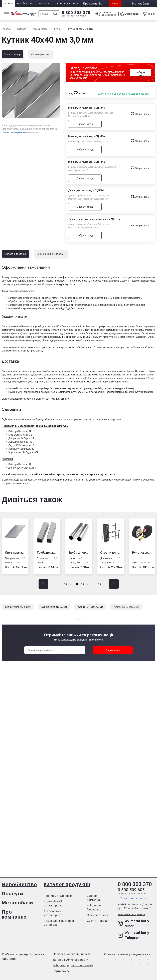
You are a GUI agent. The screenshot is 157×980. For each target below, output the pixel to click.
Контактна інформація (131, 914)
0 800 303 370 (76, 13)
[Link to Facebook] (118, 962)
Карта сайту (61, 971)
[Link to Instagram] (126, 962)
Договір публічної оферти (71, 960)
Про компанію (14, 914)
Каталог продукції (67, 884)
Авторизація (132, 14)
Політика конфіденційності (71, 954)
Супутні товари (97, 921)
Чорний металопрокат (59, 896)
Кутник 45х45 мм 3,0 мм (126, 607)
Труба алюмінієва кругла (79, 552)
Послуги (44, 3)
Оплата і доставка (67, 3)
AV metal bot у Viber (134, 923)
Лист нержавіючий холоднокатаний (15, 552)
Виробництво (24, 3)
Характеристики (40, 54)
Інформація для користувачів (73, 965)
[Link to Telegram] (134, 962)
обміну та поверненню (14, 132)
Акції (115, 3)
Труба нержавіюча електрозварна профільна (47, 552)
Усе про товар (13, 54)
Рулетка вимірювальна (142, 552)
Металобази (18, 902)
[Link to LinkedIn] (142, 962)
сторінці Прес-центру (32, 351)
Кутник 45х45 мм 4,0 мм (90, 607)
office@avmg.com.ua (132, 898)
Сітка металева (98, 915)
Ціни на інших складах (51, 254)
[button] (43, 584)
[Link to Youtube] (150, 962)
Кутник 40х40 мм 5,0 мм (54, 607)
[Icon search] (55, 14)
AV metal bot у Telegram (134, 935)
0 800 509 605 (131, 890)
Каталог (8, 3)
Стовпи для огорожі (110, 552)
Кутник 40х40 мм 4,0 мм (18, 607)
